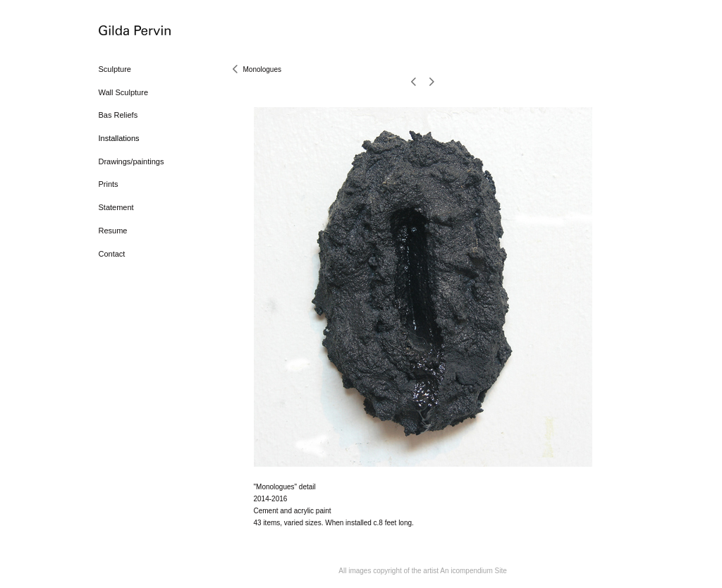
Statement (116, 207)
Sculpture (115, 69)
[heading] (134, 31)
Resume (113, 231)
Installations (119, 138)
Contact (112, 254)
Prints (109, 184)
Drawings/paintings (131, 161)
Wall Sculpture (124, 92)
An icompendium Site (473, 571)
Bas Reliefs (118, 115)
